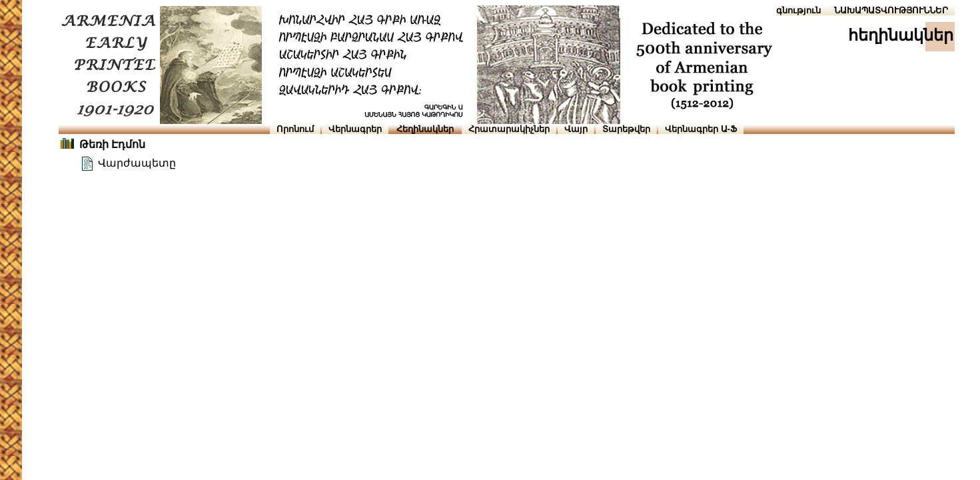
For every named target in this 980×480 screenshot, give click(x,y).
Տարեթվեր (626, 129)
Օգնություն (795, 10)
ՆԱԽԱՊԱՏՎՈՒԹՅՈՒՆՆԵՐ (891, 10)
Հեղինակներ (425, 129)
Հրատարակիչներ (509, 129)
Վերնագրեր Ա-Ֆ (701, 129)
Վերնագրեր (355, 129)
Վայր (576, 129)
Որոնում (295, 129)
